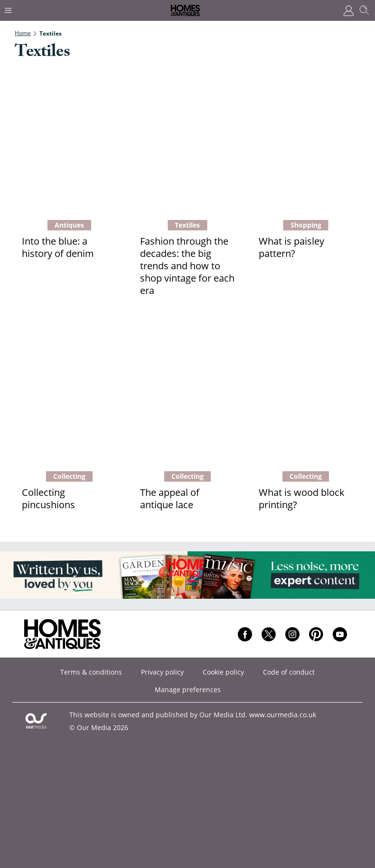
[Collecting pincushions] (69, 393)
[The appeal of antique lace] (187, 393)
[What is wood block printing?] (306, 393)
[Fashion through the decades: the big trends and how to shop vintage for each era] (187, 142)
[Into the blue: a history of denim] (69, 142)
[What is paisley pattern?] (306, 142)
